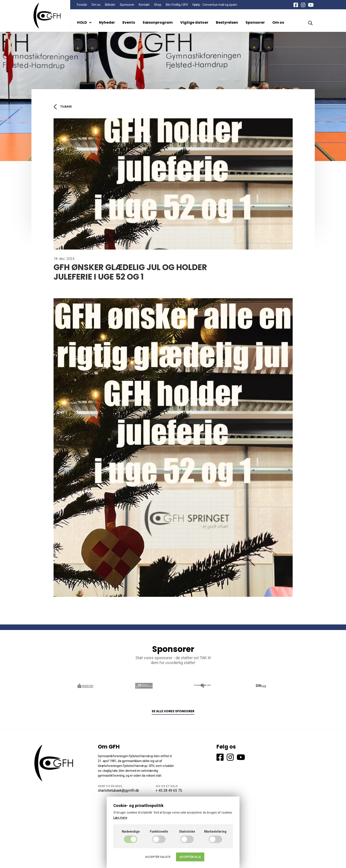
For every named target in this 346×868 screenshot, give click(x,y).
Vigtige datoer (194, 22)
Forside (82, 5)
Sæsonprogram (158, 22)
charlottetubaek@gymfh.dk (118, 791)
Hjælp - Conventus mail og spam (215, 5)
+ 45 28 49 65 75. (169, 791)
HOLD (84, 22)
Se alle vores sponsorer (173, 712)
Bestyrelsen (227, 22)
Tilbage (64, 107)
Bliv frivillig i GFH (177, 5)
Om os (96, 5)
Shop (158, 5)
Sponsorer (127, 5)
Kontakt (144, 5)
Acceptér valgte (158, 857)
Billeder (110, 5)
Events (129, 22)
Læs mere (120, 818)
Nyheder (107, 22)
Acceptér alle (190, 857)
